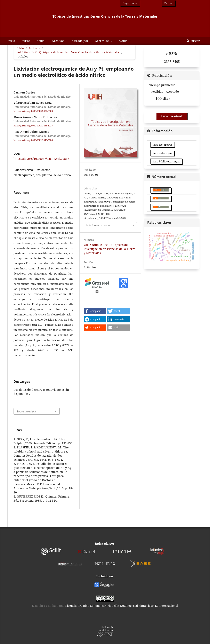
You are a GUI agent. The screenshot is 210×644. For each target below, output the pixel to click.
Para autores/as (162, 153)
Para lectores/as (163, 145)
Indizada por (79, 41)
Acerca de (102, 41)
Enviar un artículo (172, 116)
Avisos (26, 41)
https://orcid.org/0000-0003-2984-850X (33, 111)
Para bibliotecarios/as (166, 161)
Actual (41, 41)
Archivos (58, 41)
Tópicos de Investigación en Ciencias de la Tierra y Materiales (105, 16)
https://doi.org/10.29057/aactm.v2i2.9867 (41, 159)
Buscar (193, 41)
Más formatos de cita (98, 225)
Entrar (168, 3)
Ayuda (124, 41)
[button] (95, 311)
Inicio (11, 41)
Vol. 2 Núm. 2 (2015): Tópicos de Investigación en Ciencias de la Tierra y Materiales (68, 52)
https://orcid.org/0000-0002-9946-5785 (33, 140)
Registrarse (130, 3)
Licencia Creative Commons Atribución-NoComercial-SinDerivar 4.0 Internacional (122, 606)
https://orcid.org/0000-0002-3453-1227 (33, 126)
